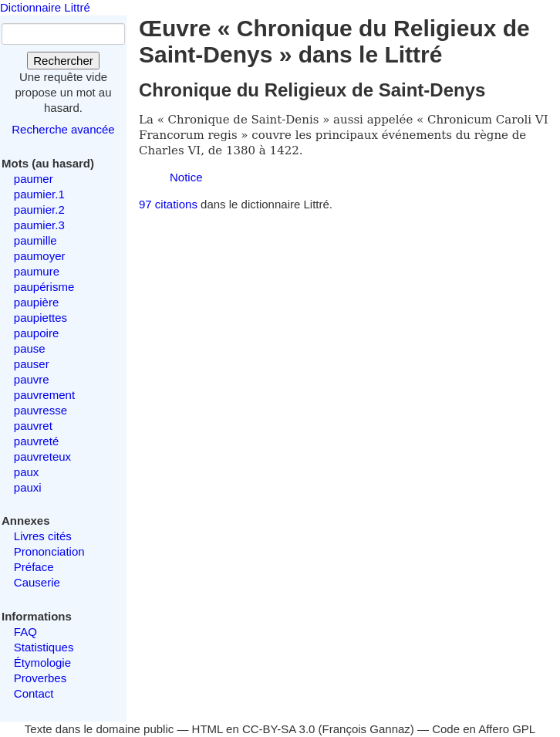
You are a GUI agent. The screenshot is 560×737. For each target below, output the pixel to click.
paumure (37, 271)
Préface (34, 567)
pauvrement (44, 395)
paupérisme (44, 287)
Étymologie (42, 663)
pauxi (28, 487)
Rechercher (63, 61)
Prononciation (49, 551)
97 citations (168, 204)
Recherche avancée (63, 129)
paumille (35, 240)
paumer (34, 179)
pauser (32, 364)
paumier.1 (39, 194)
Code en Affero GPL (484, 729)
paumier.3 (39, 225)
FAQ (25, 632)
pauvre (32, 379)
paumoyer (40, 256)
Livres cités (43, 536)
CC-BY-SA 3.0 (279, 729)
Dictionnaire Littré (45, 7)
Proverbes (40, 678)
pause (30, 348)
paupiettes (40, 318)
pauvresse (40, 410)
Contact (34, 693)
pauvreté (36, 441)
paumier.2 (39, 210)
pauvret (33, 426)
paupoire (36, 333)
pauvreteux (42, 456)
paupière (36, 302)
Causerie (37, 582)
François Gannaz (366, 729)
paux (27, 472)
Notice (186, 177)
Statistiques (44, 647)
